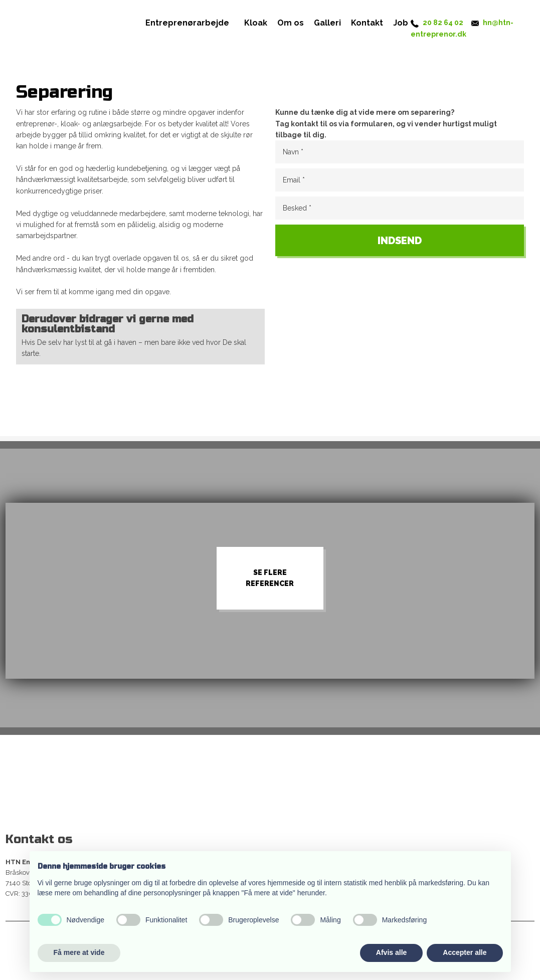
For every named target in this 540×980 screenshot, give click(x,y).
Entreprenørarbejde (187, 23)
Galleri (327, 23)
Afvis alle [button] (391, 952)
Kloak (256, 23)
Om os (291, 23)
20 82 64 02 (443, 23)
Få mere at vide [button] (79, 952)
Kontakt (367, 23)
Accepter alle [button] (465, 952)
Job (401, 23)
